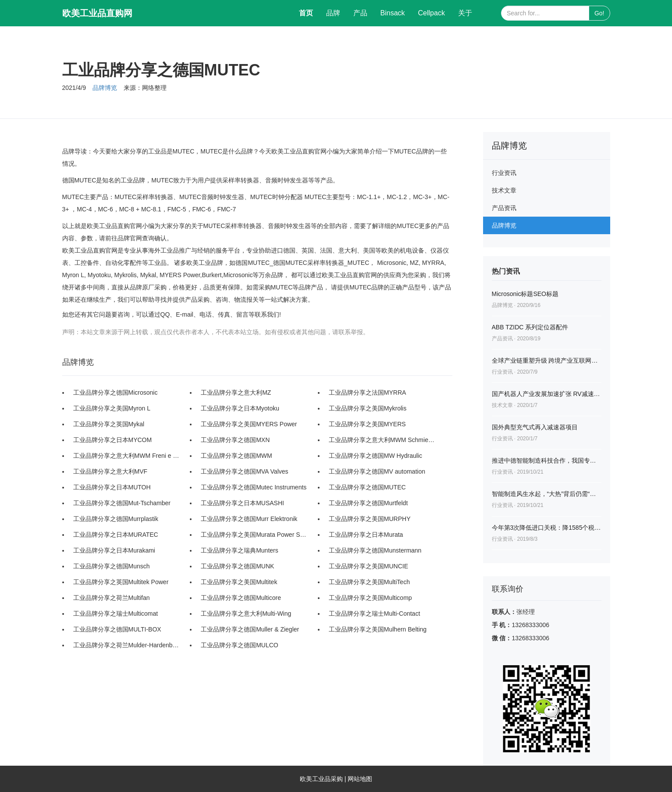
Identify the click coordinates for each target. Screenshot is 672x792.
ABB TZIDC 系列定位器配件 (530, 327)
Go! (599, 13)
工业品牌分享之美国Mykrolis (368, 408)
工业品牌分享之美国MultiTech (369, 582)
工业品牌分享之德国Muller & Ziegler (250, 629)
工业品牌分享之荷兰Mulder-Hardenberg (127, 645)
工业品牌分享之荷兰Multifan (112, 598)
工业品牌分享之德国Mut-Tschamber (122, 503)
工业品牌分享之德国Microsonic (116, 392)
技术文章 (504, 190)
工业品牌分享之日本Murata (366, 535)
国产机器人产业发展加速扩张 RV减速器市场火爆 (547, 394)
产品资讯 (504, 208)
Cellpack (432, 13)
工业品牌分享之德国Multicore (241, 598)
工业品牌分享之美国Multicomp (370, 598)
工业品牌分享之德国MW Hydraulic (375, 456)
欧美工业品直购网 (97, 13)
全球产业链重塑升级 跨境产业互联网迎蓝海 (547, 360)
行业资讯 (504, 173)
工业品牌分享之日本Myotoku (240, 408)
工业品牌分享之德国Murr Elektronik (249, 519)
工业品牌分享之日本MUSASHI (242, 503)
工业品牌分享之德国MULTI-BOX (117, 629)
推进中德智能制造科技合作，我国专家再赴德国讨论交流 (547, 460)
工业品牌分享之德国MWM (236, 456)
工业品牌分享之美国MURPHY (370, 519)
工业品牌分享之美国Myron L (112, 408)
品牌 (333, 13)
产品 (360, 13)
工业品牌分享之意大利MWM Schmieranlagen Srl (382, 440)
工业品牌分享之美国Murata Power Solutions (254, 535)
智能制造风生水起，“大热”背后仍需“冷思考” (547, 494)
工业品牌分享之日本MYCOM (113, 440)
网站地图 (360, 779)
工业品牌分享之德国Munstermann (375, 550)
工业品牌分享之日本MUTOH (112, 487)
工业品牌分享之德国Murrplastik (116, 519)
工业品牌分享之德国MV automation (377, 471)
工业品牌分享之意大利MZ (236, 392)
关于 (465, 13)
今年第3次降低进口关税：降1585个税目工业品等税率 (547, 528)
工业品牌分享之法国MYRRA (368, 392)
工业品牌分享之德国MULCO (240, 645)
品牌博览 (105, 88)
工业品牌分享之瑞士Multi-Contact (374, 614)
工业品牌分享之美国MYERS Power (249, 424)
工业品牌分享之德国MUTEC (367, 487)
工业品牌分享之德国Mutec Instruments (254, 487)
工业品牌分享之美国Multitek (239, 582)
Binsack (393, 13)
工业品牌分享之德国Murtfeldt (368, 503)
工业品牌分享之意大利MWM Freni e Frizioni (127, 456)
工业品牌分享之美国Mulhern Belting (378, 629)
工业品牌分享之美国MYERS (367, 424)
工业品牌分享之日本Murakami (114, 550)
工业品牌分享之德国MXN (235, 440)
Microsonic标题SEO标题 (525, 294)
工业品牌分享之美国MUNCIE (368, 566)
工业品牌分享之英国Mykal (109, 424)
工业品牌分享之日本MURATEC (116, 535)
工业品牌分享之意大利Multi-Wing (246, 614)
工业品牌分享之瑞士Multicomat (116, 614)
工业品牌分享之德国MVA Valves (244, 471)
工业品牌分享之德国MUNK (237, 566)
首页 (309, 11)
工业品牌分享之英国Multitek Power (121, 582)
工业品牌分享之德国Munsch (112, 566)
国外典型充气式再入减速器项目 (535, 427)
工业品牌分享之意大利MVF (110, 471)
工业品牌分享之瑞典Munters (240, 550)
